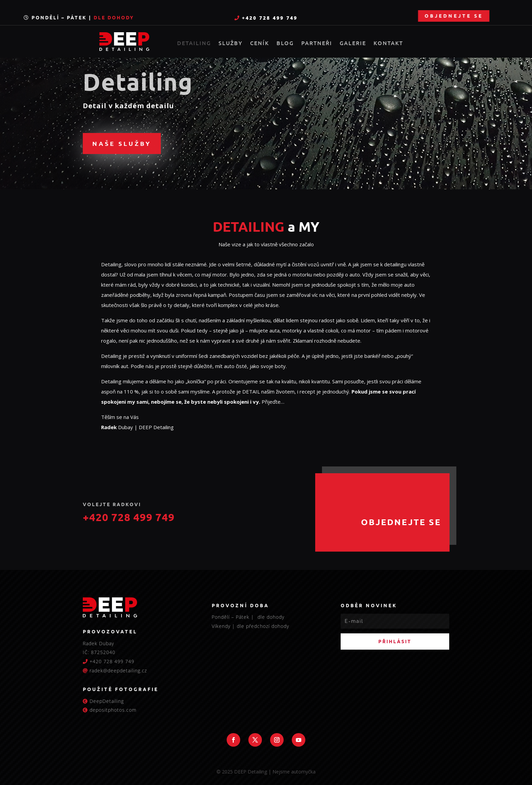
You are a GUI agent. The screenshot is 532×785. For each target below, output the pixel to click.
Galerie (353, 43)
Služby (231, 43)
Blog (285, 43)
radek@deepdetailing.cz (118, 671)
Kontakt (388, 43)
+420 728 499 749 (269, 18)
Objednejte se (490, 16)
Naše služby (122, 143)
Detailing (194, 43)
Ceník (260, 43)
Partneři (317, 43)
